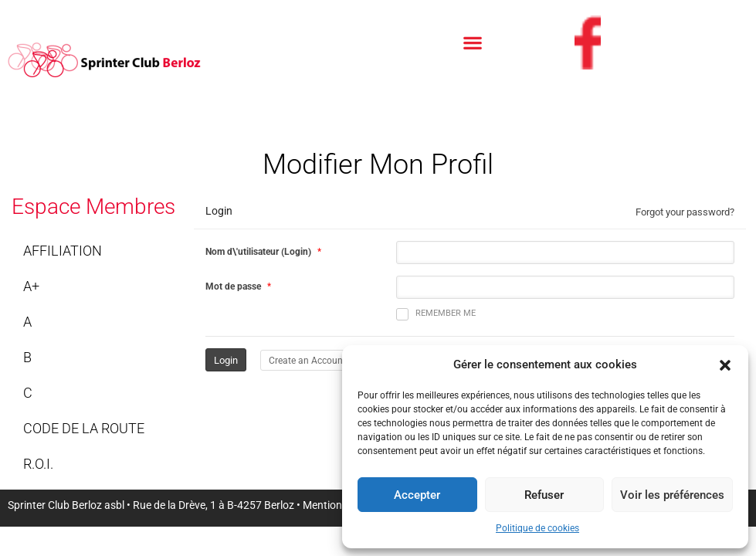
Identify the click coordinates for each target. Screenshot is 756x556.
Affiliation (63, 251)
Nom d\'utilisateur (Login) (258, 252)
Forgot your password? (685, 212)
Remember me (436, 314)
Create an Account (307, 361)
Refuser (544, 495)
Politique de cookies (537, 528)
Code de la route (84, 428)
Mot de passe (233, 286)
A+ (31, 286)
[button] (725, 365)
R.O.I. (38, 464)
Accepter (417, 495)
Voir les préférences (672, 495)
